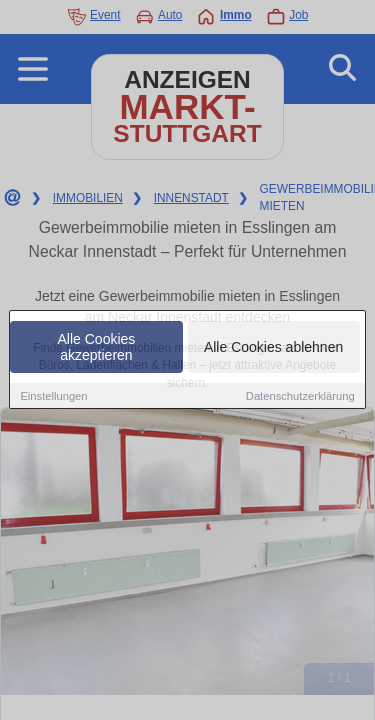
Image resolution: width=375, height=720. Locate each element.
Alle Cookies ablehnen (273, 348)
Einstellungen (53, 397)
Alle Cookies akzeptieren (97, 348)
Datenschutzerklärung (300, 397)
